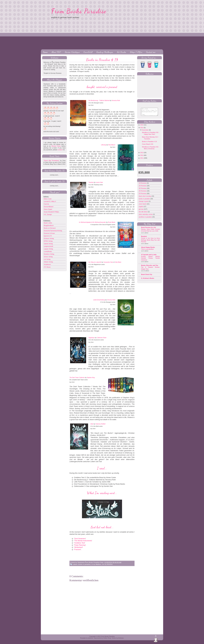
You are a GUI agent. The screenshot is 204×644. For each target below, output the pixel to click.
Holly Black (118, 262)
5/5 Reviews (143, 195)
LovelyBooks (48, 251)
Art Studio (122, 52)
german (141, 211)
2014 (142, 130)
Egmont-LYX (48, 236)
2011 (142, 160)
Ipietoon (91, 638)
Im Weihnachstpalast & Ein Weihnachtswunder (92, 222)
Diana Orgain (48, 209)
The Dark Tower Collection (77, 378)
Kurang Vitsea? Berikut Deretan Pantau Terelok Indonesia (150, 260)
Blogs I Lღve (136, 52)
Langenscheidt (48, 246)
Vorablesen (47, 264)
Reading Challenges (105, 52)
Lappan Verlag (48, 249)
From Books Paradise (79, 11)
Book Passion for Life (149, 229)
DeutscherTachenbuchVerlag (53, 231)
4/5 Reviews (143, 193)
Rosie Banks (112, 222)
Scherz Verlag (48, 257)
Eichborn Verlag (49, 238)
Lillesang (103, 145)
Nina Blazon (112, 145)
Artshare (121, 638)
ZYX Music (47, 267)
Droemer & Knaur (49, 233)
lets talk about (143, 214)
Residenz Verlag (49, 254)
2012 (142, 157)
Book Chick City (147, 276)
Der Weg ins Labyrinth (95, 262)
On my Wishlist (107, 564)
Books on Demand (50, 228)
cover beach (143, 206)
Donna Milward (48, 207)
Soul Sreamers (80, 539)
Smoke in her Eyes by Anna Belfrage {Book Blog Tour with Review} (150, 242)
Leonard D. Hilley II (50, 201)
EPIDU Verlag (48, 241)
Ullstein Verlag (48, 262)
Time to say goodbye (147, 251)
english (141, 208)
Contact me (151, 52)
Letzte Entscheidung (99, 300)
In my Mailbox (96, 564)
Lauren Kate (99, 182)
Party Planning (80, 545)
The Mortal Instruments (83, 541)
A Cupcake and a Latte (149, 257)
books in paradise (85, 564)
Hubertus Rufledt (100, 424)
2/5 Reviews (143, 188)
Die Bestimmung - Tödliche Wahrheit (99, 101)
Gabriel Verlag (48, 244)
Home (45, 52)
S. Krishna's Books (148, 280)
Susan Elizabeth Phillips (51, 212)
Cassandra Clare (108, 262)
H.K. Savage (48, 214)
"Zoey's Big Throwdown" (51, 160)
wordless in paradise (145, 219)
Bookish (144, 238)
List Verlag (47, 259)
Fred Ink (46, 204)
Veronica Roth (116, 101)
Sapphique (92, 338)
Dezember (145, 132)
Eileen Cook (48, 199)
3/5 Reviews (143, 190)
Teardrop (91, 182)
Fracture (78, 549)
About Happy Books (148, 249)
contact (60, 150)
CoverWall (88, 52)
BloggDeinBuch (49, 225)
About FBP (56, 52)
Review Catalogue (72, 52)
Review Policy (56, 146)
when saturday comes (146, 216)
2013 (142, 155)
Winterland (78, 547)
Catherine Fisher (102, 338)
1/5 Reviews (143, 185)
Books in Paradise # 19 (102, 60)
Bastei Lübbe (48, 223)
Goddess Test (80, 543)
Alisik (92, 424)
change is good (144, 203)
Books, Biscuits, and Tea (150, 267)
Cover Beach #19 (147, 146)
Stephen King (91, 378)
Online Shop (107, 638)
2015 (142, 127)
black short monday (145, 198)
